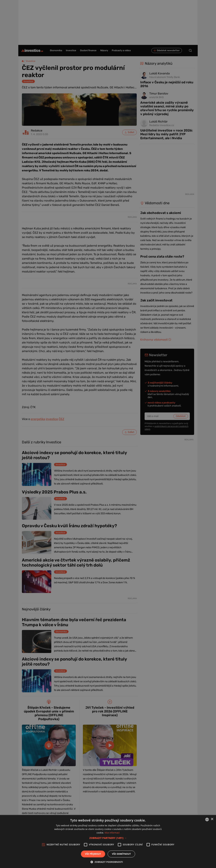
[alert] (108, 434)
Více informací (112, 833)
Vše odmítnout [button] (121, 854)
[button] (108, 838)
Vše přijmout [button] (93, 854)
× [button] (212, 819)
